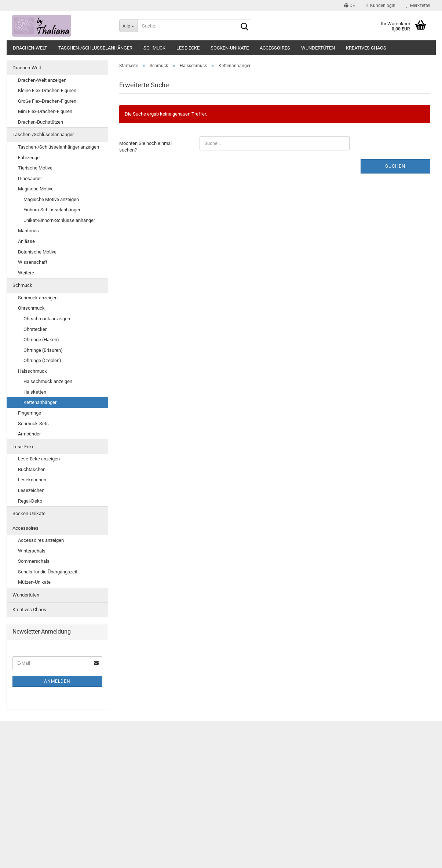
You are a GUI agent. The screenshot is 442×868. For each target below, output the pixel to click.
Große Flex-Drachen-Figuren (47, 101)
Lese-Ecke (188, 48)
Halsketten (35, 392)
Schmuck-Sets (33, 424)
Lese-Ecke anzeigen (39, 459)
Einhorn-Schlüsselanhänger (52, 210)
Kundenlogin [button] (381, 6)
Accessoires (275, 48)
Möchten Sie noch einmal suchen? (145, 147)
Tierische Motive (35, 168)
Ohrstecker (35, 329)
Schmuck (154, 48)
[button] (350, 6)
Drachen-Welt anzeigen (42, 80)
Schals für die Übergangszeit (48, 572)
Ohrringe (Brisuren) (43, 350)
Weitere (26, 273)
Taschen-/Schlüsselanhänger (95, 48)
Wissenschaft (33, 262)
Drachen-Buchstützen (41, 122)
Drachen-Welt (30, 48)
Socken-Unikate (230, 48)
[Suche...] (128, 26)
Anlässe (26, 241)
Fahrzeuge (29, 158)
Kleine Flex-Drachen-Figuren (47, 90)
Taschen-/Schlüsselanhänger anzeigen (59, 147)
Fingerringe (30, 413)
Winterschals (32, 551)
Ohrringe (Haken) (41, 340)
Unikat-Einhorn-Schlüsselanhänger (59, 220)
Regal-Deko (30, 501)
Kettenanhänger (40, 402)
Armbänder (29, 434)
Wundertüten (318, 48)
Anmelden (57, 681)
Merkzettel (418, 6)
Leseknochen (32, 480)
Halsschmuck (32, 371)
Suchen (395, 166)
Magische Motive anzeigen (51, 199)
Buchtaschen (32, 469)
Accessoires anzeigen (41, 540)
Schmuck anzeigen (38, 298)
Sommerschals (34, 561)
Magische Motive (36, 189)
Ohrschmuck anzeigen (47, 319)
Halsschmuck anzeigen (48, 381)
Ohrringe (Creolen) (42, 360)
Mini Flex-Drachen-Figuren (45, 111)
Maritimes (28, 231)
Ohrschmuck (31, 308)
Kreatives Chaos (366, 48)
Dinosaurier (30, 178)
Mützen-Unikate (34, 582)
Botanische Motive (37, 252)
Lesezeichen (31, 490)
